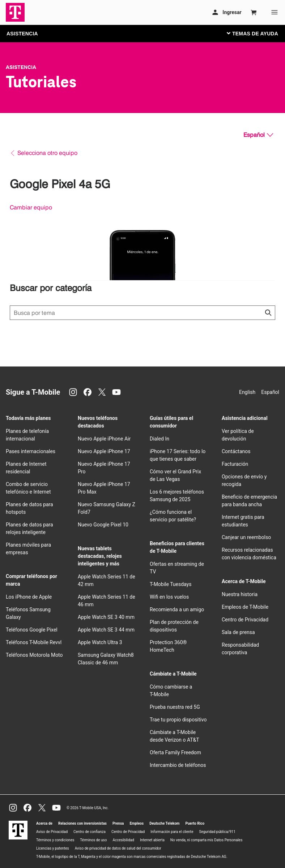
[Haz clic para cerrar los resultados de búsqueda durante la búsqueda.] (268, 313)
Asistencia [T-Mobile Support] (21, 67)
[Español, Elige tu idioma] (258, 135)
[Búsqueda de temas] (142, 313)
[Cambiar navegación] (258, 33)
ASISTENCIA (22, 34)
